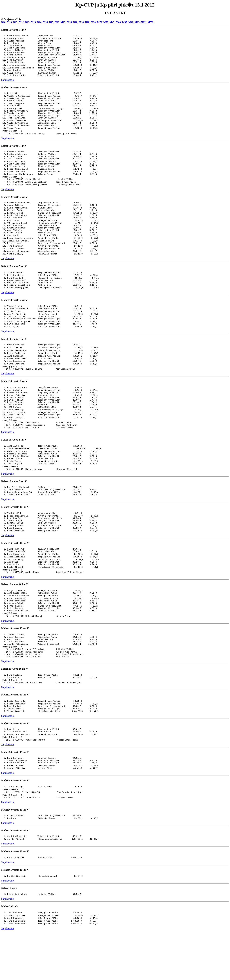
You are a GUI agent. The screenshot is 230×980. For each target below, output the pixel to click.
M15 (63, 22)
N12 (15, 22)
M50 (106, 22)
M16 (69, 22)
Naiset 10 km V (9, 935)
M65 (137, 22)
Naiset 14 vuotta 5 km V (14, 361)
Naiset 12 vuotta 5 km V (14, 156)
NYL (144, 22)
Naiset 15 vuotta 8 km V (14, 468)
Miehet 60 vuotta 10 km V (15, 856)
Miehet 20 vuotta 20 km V (15, 737)
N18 (75, 22)
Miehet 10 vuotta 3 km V (14, 93)
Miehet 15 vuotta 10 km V (15, 538)
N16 (57, 22)
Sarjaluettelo (8, 85)
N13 (27, 22)
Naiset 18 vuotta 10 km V (15, 620)
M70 (100, 22)
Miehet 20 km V (10, 954)
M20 (93, 22)
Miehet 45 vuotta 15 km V (15, 826)
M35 (125, 22)
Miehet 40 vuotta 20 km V (15, 898)
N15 (51, 22)
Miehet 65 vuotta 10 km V (15, 917)
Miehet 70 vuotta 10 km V (15, 767)
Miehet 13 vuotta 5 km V (14, 320)
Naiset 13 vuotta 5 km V (14, 285)
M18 (81, 22)
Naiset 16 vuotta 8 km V (14, 512)
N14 (39, 22)
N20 (87, 22)
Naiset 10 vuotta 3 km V (14, 30)
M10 (9, 22)
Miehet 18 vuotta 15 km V (15, 666)
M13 (33, 22)
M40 (131, 22)
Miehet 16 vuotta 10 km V (15, 576)
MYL (151, 22)
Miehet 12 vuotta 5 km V (14, 211)
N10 (3, 22)
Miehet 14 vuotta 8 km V (14, 405)
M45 (112, 22)
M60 (118, 22)
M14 (45, 22)
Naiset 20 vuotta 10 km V (15, 710)
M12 (21, 22)
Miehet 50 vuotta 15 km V (15, 796)
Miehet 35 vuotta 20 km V (15, 877)
